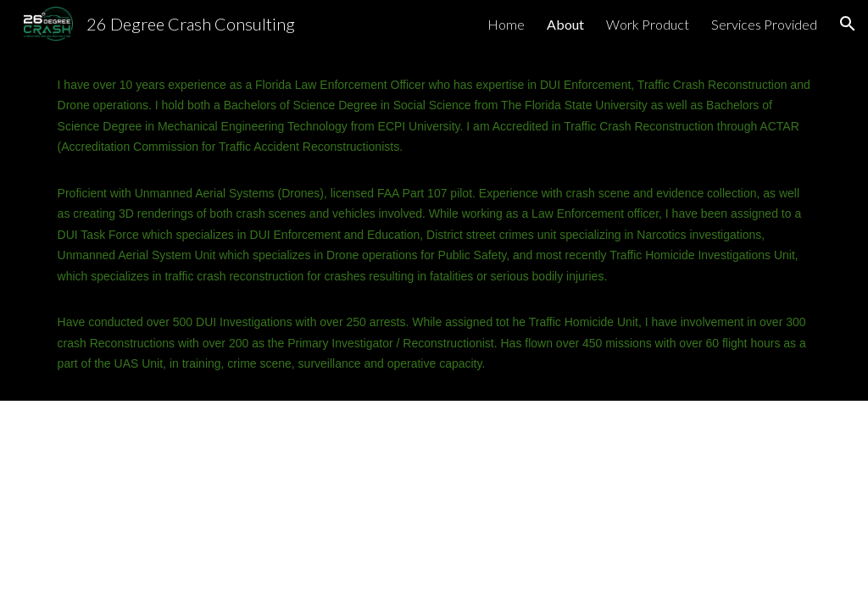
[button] (848, 24)
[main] (434, 224)
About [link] (565, 24)
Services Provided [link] (764, 24)
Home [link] (506, 24)
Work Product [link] (648, 24)
